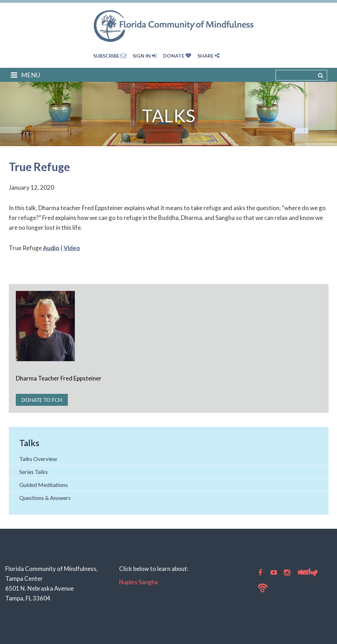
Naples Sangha (138, 582)
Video (72, 248)
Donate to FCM (42, 400)
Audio (51, 248)
